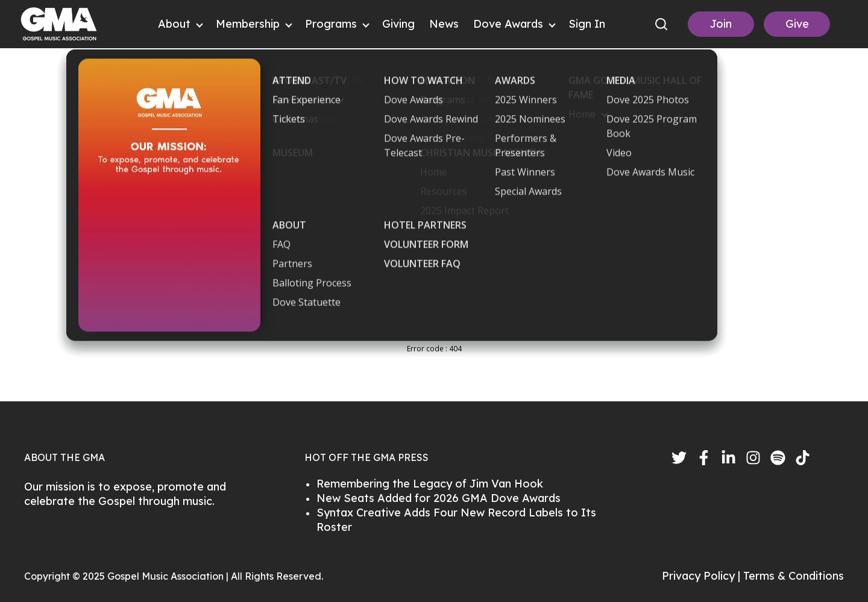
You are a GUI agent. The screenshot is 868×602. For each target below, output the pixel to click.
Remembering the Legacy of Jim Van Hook (430, 484)
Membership (248, 24)
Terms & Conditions (794, 576)
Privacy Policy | (703, 576)
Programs (331, 24)
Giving (398, 24)
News (444, 24)
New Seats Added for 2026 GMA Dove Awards (439, 498)
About (174, 24)
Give (797, 24)
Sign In (587, 24)
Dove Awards (508, 24)
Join (721, 24)
